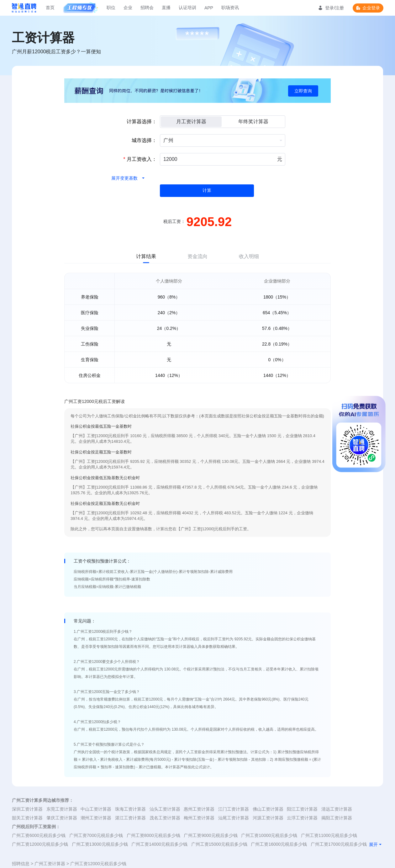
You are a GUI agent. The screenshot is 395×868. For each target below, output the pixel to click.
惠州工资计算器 (199, 809)
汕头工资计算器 (165, 809)
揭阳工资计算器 (337, 818)
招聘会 (147, 8)
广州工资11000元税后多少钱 (329, 835)
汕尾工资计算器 (234, 818)
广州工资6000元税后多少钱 (39, 835)
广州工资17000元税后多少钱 (339, 844)
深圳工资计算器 (27, 809)
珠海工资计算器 (130, 809)
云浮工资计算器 (302, 818)
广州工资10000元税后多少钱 (269, 835)
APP (209, 8)
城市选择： (144, 140)
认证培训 (187, 8)
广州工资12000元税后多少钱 (40, 844)
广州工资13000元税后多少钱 (100, 844)
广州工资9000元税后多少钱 (211, 835)
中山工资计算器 (96, 809)
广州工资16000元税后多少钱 (279, 844)
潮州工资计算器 (96, 818)
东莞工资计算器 (62, 809)
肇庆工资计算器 (62, 818)
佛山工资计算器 (268, 809)
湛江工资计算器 (130, 818)
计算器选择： (142, 122)
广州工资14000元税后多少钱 (159, 844)
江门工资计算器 (234, 809)
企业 (128, 8)
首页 (50, 8)
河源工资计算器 (268, 818)
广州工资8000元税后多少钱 (153, 835)
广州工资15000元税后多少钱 (219, 844)
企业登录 (371, 8)
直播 (166, 8)
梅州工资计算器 (199, 818)
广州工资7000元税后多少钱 (96, 835)
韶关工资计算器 (27, 818)
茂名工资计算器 (165, 818)
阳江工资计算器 (302, 809)
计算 (207, 190)
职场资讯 (230, 8)
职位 (111, 8)
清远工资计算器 (337, 809)
